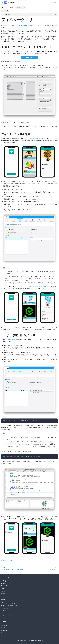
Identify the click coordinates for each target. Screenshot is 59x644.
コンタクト (4, 628)
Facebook (4, 586)
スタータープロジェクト (29, 58)
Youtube (4, 591)
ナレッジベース (6, 608)
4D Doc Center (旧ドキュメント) (11, 606)
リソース (4, 613)
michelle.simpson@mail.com (38, 139)
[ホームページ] (3, 7)
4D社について (5, 625)
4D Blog (4, 581)
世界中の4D (5, 630)
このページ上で (7, 14)
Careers (4, 633)
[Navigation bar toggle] (2, 2)
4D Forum (4, 583)
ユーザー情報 (12, 340)
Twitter (3, 588)
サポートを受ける (6, 616)
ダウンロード (5, 611)
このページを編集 (7, 560)
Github (3, 594)
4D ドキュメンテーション (9, 603)
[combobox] (54, 2)
